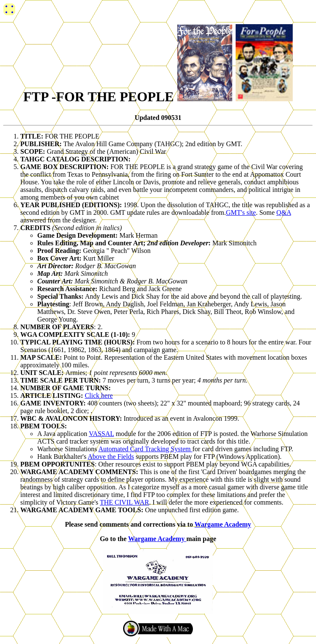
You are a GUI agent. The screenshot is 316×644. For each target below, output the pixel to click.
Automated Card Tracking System (145, 449)
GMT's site (241, 212)
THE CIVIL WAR (124, 502)
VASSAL (102, 434)
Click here (99, 396)
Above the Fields (111, 457)
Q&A (284, 212)
